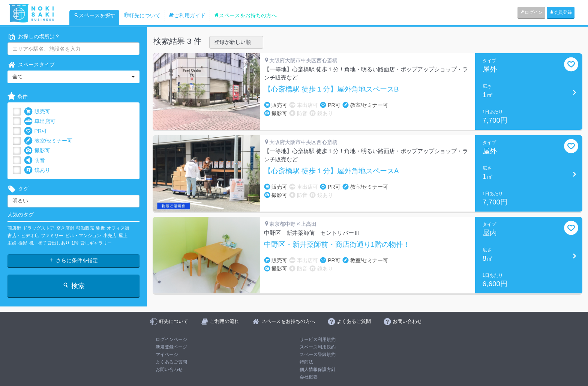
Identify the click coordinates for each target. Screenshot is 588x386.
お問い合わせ (169, 369)
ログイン (531, 12)
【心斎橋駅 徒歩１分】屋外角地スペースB (331, 89)
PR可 (35, 131)
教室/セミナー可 (48, 141)
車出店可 (40, 121)
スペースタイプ (31, 65)
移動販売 (85, 228)
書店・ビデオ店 (23, 236)
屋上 (123, 236)
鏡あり (37, 170)
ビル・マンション (83, 236)
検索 (73, 286)
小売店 (110, 236)
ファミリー (52, 236)
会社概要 (309, 377)
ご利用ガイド (187, 15)
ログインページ (171, 339)
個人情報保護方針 (318, 369)
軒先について (142, 15)
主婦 (12, 243)
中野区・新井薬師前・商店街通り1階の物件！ (337, 245)
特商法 (306, 362)
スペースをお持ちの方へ (245, 15)
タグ (18, 189)
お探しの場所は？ (34, 37)
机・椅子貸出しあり (49, 243)
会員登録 (561, 12)
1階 (75, 243)
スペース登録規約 (318, 354)
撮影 (23, 243)
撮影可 (37, 151)
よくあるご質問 (171, 362)
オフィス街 (118, 228)
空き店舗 (65, 228)
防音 (34, 160)
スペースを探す (94, 15)
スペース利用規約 (318, 347)
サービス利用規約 (318, 339)
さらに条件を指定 (73, 260)
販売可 (37, 112)
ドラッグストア (39, 228)
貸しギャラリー (96, 243)
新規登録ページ (171, 347)
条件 (18, 97)
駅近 (100, 228)
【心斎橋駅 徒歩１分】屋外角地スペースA (331, 171)
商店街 (14, 228)
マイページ (167, 354)
